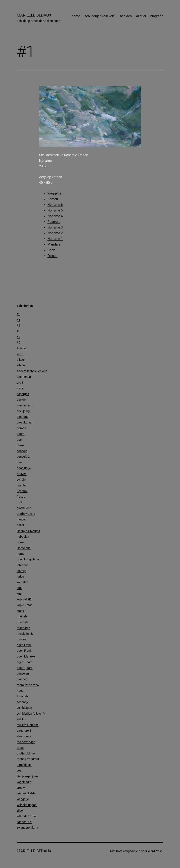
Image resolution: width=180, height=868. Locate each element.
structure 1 (24, 731)
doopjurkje (24, 468)
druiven (22, 474)
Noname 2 (55, 233)
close (20, 445)
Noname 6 (55, 205)
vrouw (21, 788)
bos (19, 440)
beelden (126, 16)
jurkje (20, 576)
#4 (18, 337)
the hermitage (26, 742)
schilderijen (24, 708)
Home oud (24, 548)
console (22, 451)
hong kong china (28, 559)
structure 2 (24, 736)
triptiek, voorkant (28, 759)
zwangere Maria (27, 828)
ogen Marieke (26, 656)
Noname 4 (55, 216)
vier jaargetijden (27, 776)
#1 (18, 320)
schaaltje (23, 702)
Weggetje (54, 193)
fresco (21, 497)
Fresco (52, 256)
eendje (21, 479)
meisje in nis (25, 634)
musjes (22, 639)
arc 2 (20, 388)
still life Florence (28, 725)
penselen (23, 673)
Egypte (21, 485)
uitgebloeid (24, 765)
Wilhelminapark (27, 805)
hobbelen (23, 537)
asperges (23, 394)
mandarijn (23, 628)
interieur (22, 565)
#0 (18, 314)
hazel (20, 525)
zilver (20, 810)
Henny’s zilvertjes (28, 531)
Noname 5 (55, 210)
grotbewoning (26, 514)
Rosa (20, 691)
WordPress (155, 851)
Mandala (54, 244)
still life (21, 719)
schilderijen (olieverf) (100, 16)
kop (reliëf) (24, 599)
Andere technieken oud (32, 371)
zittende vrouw (26, 816)
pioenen (22, 679)
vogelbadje (24, 782)
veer (20, 770)
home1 (21, 554)
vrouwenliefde (26, 793)
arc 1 (20, 383)
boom (21, 434)
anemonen (24, 377)
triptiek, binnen (26, 753)
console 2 (23, 457)
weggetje (23, 799)
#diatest (22, 348)
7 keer (21, 360)
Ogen (51, 250)
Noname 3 (55, 227)
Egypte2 (22, 491)
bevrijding (23, 411)
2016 (20, 354)
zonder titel (24, 822)
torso (20, 748)
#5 (18, 342)
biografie (157, 16)
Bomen (53, 199)
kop (19, 588)
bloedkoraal (25, 422)
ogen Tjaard (25, 662)
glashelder (24, 508)
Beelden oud (25, 405)
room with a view (28, 685)
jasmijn (22, 571)
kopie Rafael (25, 605)
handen (22, 519)
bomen (21, 428)
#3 (18, 331)
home (76, 16)
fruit (19, 502)
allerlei (141, 16)
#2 (18, 325)
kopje (20, 611)
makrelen (23, 616)
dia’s (20, 462)
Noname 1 (55, 239)
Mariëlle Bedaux (34, 15)
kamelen (22, 582)
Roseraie (70, 155)
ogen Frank (24, 645)
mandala (23, 622)
